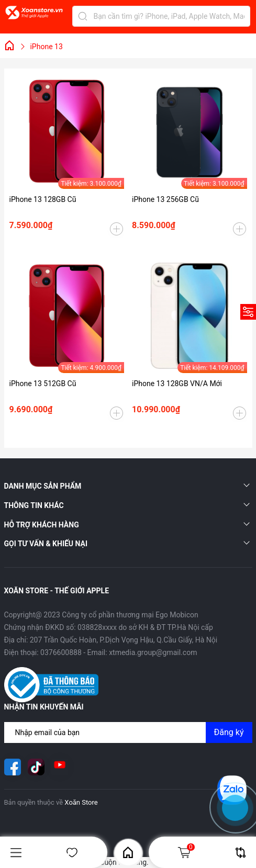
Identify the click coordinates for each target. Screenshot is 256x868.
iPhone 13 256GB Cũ (165, 199)
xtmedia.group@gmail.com (153, 652)
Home (128, 853)
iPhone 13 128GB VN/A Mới (177, 384)
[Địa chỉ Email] (128, 732)
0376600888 (61, 652)
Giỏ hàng (186, 852)
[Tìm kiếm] (83, 16)
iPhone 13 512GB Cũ (43, 384)
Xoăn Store (81, 802)
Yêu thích (72, 853)
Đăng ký (229, 732)
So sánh (241, 853)
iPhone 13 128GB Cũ (43, 199)
